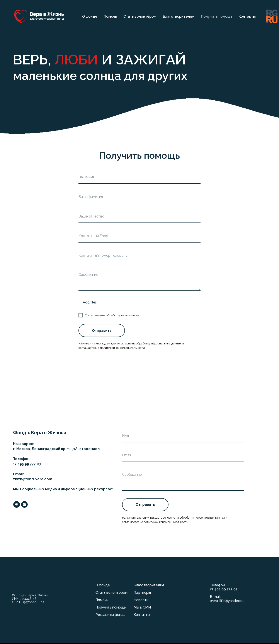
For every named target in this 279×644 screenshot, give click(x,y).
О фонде (90, 16)
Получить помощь (217, 16)
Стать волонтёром (140, 16)
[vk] (17, 504)
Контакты (247, 16)
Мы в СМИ (142, 607)
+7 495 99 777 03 (224, 589)
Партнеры (142, 593)
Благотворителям (179, 16)
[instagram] (24, 504)
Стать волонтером (111, 593)
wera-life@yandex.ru (227, 601)
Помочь (110, 16)
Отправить (102, 331)
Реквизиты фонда (110, 615)
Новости (141, 600)
